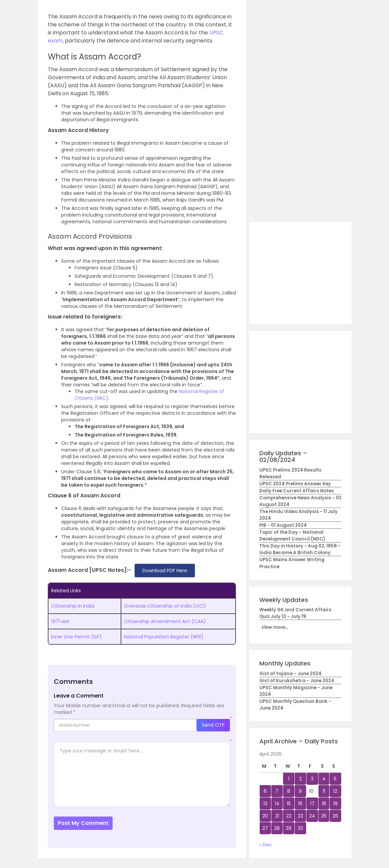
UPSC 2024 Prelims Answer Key (295, 484)
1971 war (60, 621)
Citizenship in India (73, 606)
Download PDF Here (165, 571)
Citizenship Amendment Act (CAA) (165, 621)
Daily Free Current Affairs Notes (297, 491)
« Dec (266, 845)
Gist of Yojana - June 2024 (290, 674)
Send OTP (213, 725)
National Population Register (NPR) (164, 637)
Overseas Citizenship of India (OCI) (165, 606)
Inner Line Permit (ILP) (76, 637)
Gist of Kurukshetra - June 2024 (297, 681)
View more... (274, 627)
